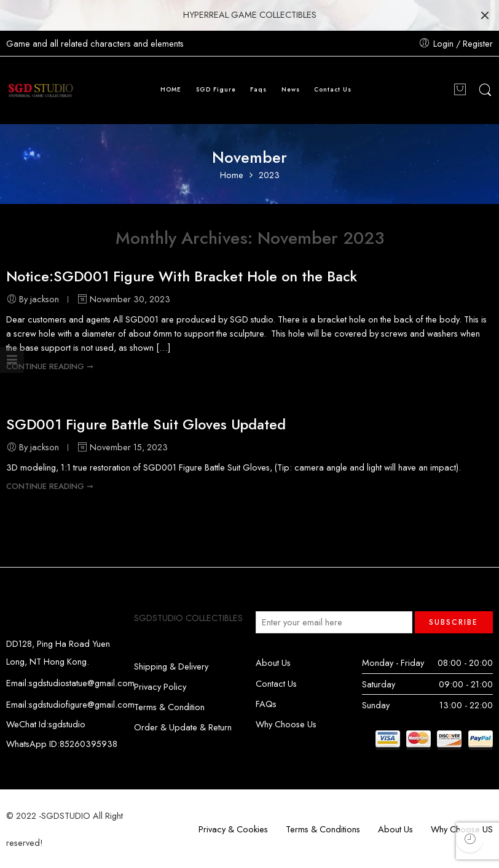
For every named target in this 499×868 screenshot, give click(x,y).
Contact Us (333, 90)
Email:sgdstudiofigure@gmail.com (70, 704)
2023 (269, 175)
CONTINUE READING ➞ (50, 366)
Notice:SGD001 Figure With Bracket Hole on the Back (182, 276)
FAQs (266, 704)
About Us (273, 663)
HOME (171, 90)
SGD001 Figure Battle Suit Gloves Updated (146, 424)
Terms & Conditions (323, 829)
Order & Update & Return (183, 727)
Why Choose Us (286, 724)
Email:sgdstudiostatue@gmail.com (70, 683)
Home (232, 175)
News (291, 90)
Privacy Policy (160, 686)
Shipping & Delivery (171, 666)
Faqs (258, 90)
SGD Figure (216, 90)
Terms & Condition (169, 707)
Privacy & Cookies (233, 829)
